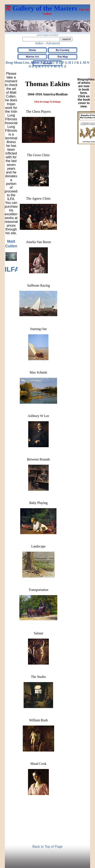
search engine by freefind (47, 35)
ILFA (12, 269)
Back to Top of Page (47, 847)
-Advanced (52, 43)
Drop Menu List (17, 63)
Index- (40, 43)
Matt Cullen (11, 244)
